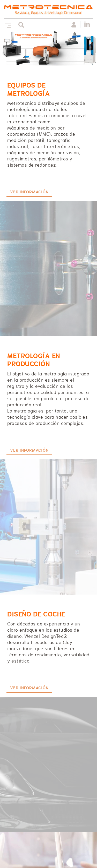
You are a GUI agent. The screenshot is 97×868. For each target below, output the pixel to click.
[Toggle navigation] (7, 25)
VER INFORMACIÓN (29, 192)
